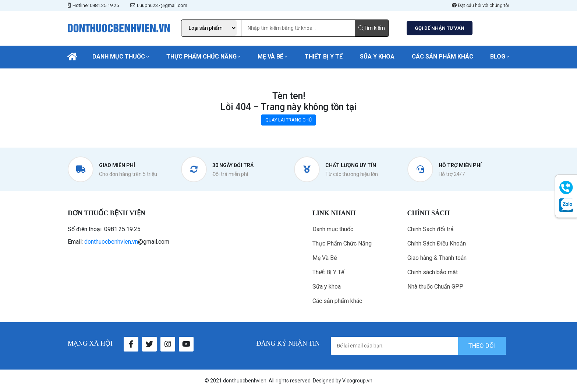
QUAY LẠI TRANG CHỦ (288, 120)
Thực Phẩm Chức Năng (201, 56)
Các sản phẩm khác (443, 56)
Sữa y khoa (377, 56)
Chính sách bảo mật (433, 272)
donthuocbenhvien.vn (111, 242)
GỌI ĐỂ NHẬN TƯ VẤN (440, 28)
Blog (498, 56)
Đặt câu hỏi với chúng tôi (481, 5)
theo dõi (482, 346)
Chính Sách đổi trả (431, 229)
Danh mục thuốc (119, 56)
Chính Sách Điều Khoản (437, 243)
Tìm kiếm (372, 28)
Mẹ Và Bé (270, 56)
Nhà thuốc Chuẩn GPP (435, 287)
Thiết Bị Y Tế (324, 56)
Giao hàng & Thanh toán (437, 258)
